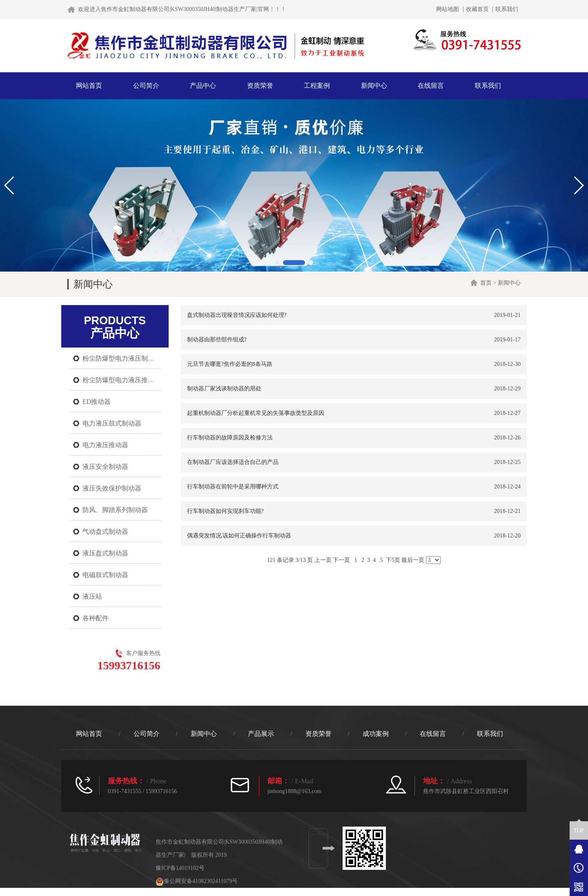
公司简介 (146, 86)
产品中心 (203, 86)
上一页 (323, 560)
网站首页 (89, 86)
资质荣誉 (260, 86)
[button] (277, 263)
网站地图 (448, 9)
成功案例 (376, 734)
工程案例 (317, 86)
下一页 (341, 560)
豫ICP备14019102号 (180, 868)
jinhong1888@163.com (294, 791)
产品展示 (261, 734)
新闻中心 (374, 86)
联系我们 (507, 9)
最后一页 (413, 560)
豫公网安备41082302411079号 (197, 881)
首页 (486, 283)
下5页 (393, 560)
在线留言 (431, 86)
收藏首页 (477, 9)
